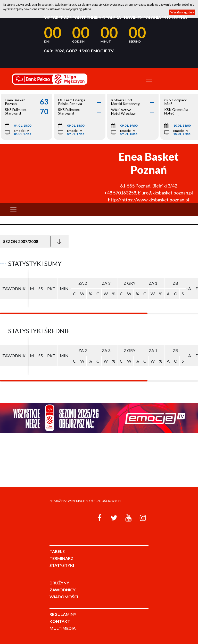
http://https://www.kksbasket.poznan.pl (148, 200)
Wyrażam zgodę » (182, 12)
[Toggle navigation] (149, 79)
